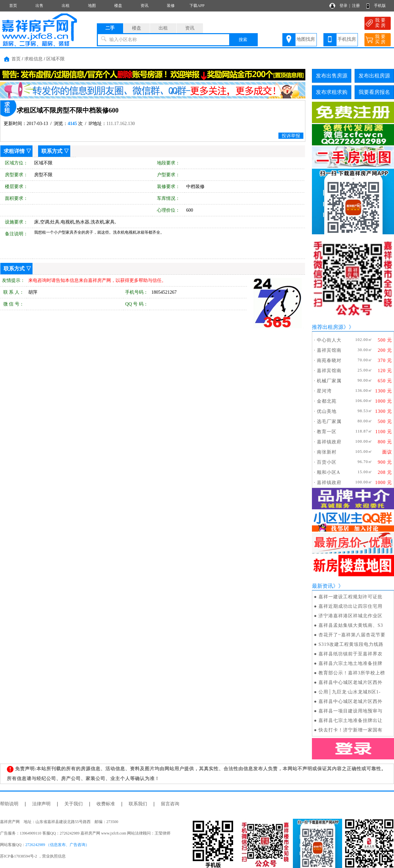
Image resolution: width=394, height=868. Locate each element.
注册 (356, 6)
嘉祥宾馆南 (329, 350)
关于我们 (74, 804)
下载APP (197, 6)
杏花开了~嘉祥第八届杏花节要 (352, 635)
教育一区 (327, 432)
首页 (13, 6)
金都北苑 (327, 401)
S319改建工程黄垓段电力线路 (351, 644)
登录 (343, 6)
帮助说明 (9, 804)
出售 (39, 6)
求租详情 (14, 151)
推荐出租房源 (328, 327)
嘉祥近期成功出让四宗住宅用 (350, 606)
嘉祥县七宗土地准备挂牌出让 (350, 720)
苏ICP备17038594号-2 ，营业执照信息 (33, 856)
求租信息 (33, 59)
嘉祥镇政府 (329, 442)
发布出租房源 (374, 76)
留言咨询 (170, 804)
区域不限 (55, 59)
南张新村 (327, 452)
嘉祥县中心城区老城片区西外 (350, 682)
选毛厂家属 (329, 422)
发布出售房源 (332, 76)
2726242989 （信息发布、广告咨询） (57, 845)
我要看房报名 (374, 92)
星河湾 (324, 391)
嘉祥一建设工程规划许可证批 (350, 597)
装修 (171, 6)
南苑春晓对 (329, 360)
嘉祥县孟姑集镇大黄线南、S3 (351, 625)
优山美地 (327, 411)
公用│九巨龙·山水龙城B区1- (350, 692)
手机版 (380, 6)
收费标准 (106, 804)
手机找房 (347, 39)
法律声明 (41, 804)
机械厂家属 (329, 381)
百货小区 (327, 462)
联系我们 (138, 804)
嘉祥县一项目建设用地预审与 (350, 711)
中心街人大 (329, 340)
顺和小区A (328, 472)
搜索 (243, 40)
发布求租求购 (332, 92)
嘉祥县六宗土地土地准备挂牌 (350, 663)
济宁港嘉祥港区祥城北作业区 (350, 616)
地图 (92, 6)
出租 (66, 6)
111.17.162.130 (120, 124)
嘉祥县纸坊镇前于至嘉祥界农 (350, 654)
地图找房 (306, 39)
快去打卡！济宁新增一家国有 (350, 730)
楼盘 (118, 6)
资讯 (144, 6)
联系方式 (52, 151)
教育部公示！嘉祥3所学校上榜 (352, 673)
